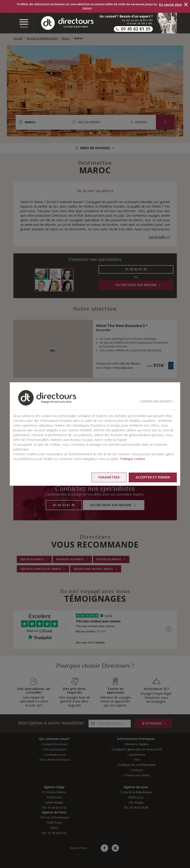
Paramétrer (109, 477)
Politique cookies (133, 459)
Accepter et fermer (153, 477)
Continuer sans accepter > (157, 401)
